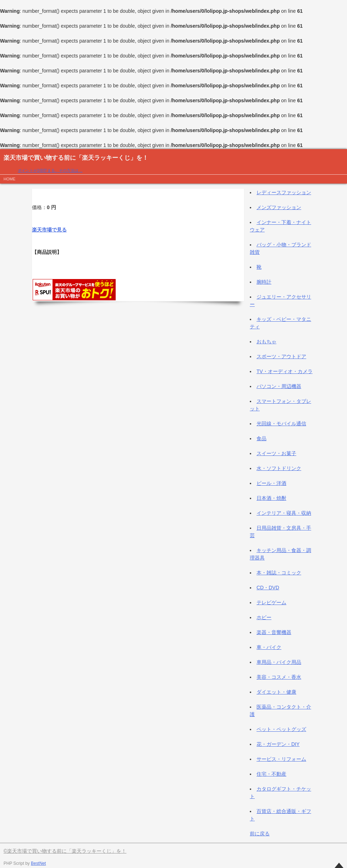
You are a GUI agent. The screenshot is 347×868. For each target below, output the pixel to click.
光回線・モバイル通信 (281, 424)
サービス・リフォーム (281, 759)
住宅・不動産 (271, 774)
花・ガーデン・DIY (278, 744)
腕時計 (264, 282)
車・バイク (269, 647)
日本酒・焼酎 (271, 498)
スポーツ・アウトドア (281, 356)
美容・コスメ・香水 (279, 677)
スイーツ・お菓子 (276, 453)
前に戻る (260, 834)
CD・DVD (268, 588)
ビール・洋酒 (271, 483)
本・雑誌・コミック (279, 573)
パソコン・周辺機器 (279, 386)
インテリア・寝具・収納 (284, 513)
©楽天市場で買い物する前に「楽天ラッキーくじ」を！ (65, 851)
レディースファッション (284, 192)
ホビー (264, 617)
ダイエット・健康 (276, 692)
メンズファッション (279, 207)
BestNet (38, 863)
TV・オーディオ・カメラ (285, 371)
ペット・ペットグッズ (281, 729)
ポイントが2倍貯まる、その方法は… (50, 170)
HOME (10, 179)
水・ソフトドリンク (279, 468)
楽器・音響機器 (274, 632)
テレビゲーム (271, 602)
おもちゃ (266, 342)
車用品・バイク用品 (279, 662)
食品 (261, 438)
